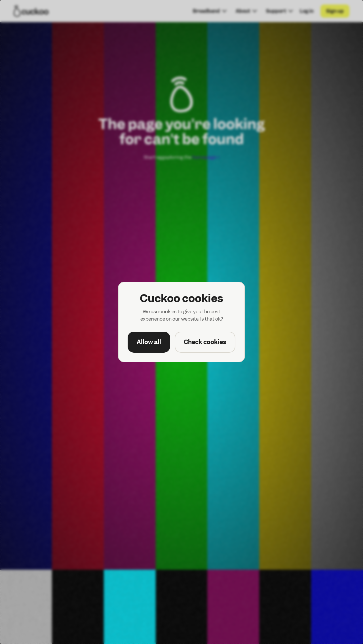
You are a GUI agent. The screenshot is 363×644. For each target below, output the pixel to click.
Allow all (149, 342)
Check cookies (205, 342)
